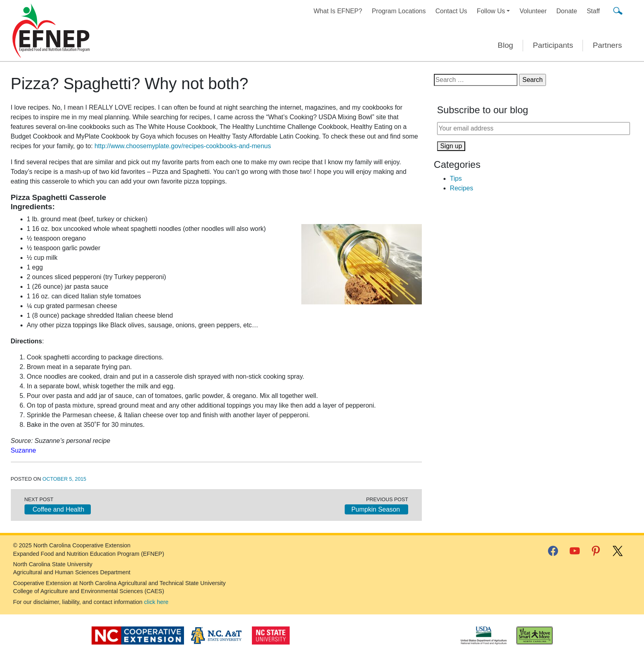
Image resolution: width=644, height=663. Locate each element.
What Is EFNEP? (338, 11)
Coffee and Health (58, 509)
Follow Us (491, 11)
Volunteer (533, 11)
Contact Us (451, 11)
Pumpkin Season (376, 509)
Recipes (462, 188)
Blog (505, 45)
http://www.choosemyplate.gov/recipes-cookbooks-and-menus (183, 146)
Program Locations (399, 11)
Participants (553, 45)
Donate (567, 11)
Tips (456, 178)
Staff (593, 11)
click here (156, 602)
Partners (607, 45)
